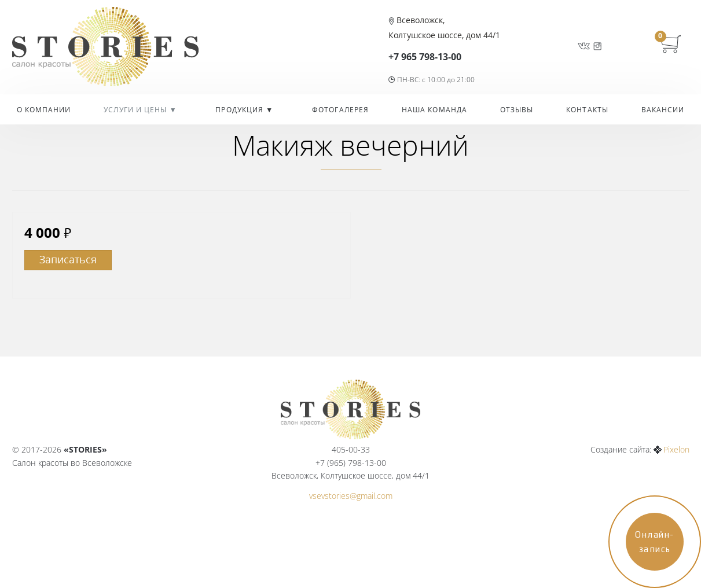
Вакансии (663, 110)
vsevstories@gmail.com (351, 496)
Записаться (68, 259)
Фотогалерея (340, 110)
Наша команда (434, 110)
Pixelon (676, 449)
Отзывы (517, 110)
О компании (44, 110)
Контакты (587, 110)
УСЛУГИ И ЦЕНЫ (136, 110)
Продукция (241, 110)
